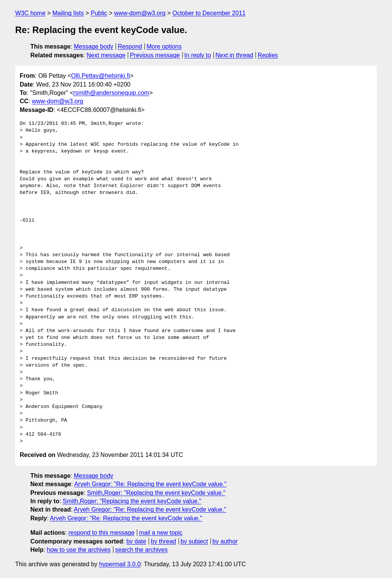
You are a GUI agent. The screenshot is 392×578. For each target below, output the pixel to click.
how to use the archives (79, 550)
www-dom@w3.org (140, 13)
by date (136, 541)
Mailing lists (68, 13)
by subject (194, 541)
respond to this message (101, 533)
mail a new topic (161, 533)
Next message (106, 55)
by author (225, 541)
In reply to (198, 55)
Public (99, 13)
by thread (164, 541)
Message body (94, 46)
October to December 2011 (209, 13)
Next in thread (234, 55)
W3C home (30, 13)
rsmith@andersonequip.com (111, 93)
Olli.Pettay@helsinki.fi (101, 76)
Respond (130, 46)
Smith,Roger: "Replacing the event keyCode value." (156, 493)
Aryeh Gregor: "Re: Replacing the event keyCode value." (151, 484)
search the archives (142, 550)
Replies (268, 55)
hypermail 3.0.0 (120, 564)
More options (164, 46)
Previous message (155, 55)
